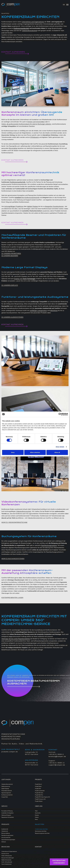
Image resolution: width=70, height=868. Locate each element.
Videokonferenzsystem (24, 511)
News (36, 819)
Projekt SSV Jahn (39, 793)
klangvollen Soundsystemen (54, 206)
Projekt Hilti (38, 789)
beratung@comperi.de (57, 756)
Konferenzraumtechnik (7, 795)
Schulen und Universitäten (36, 122)
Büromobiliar (13, 148)
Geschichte (38, 813)
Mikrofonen (54, 311)
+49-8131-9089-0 (56, 754)
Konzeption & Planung (7, 811)
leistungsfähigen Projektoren (14, 206)
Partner (37, 817)
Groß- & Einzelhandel (7, 862)
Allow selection (35, 452)
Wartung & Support (6, 815)
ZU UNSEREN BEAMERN (10, 256)
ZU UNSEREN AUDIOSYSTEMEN (12, 317)
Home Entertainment (6, 864)
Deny (13, 452)
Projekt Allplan (39, 801)
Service (4, 806)
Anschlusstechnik (6, 838)
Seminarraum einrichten (41, 831)
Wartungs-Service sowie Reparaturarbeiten (16, 639)
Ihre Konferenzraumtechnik (27, 198)
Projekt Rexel (38, 786)
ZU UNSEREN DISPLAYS (10, 285)
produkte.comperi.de (10, 752)
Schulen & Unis (5, 854)
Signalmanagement (6, 793)
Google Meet (5, 797)
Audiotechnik (5, 829)
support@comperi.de (57, 765)
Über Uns (39, 806)
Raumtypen (40, 824)
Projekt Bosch (38, 784)
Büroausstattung (6, 833)
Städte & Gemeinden (6, 860)
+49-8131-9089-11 (57, 763)
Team (36, 811)
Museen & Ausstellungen (8, 858)
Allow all (57, 452)
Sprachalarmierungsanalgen (8, 840)
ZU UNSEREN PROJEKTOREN (11, 254)
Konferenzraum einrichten (41, 829)
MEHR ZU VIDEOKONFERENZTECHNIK (14, 522)
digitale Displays (33, 206)
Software (4, 842)
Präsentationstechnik (7, 791)
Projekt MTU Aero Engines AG (42, 797)
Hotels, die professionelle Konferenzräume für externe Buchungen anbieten (26, 124)
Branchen (6, 847)
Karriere (37, 815)
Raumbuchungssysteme (49, 545)
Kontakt (38, 847)
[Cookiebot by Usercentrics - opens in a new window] (60, 414)
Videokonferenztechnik (29, 31)
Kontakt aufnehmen (13, 52)
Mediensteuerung (6, 786)
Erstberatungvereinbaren (59, 862)
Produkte (5, 824)
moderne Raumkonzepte (36, 587)
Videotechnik (5, 831)
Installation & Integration (8, 813)
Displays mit (25, 279)
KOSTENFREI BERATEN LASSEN (12, 598)
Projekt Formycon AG (40, 799)
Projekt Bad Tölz (39, 795)
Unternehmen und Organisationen (33, 22)
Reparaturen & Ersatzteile (8, 817)
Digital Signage (5, 789)
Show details (60, 447)
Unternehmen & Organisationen (9, 851)
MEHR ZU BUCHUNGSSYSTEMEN (13, 559)
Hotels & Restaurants (7, 856)
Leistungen (6, 780)
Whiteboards (34, 137)
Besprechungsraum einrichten (42, 833)
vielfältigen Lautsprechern (38, 311)
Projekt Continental (40, 791)
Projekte (38, 780)
